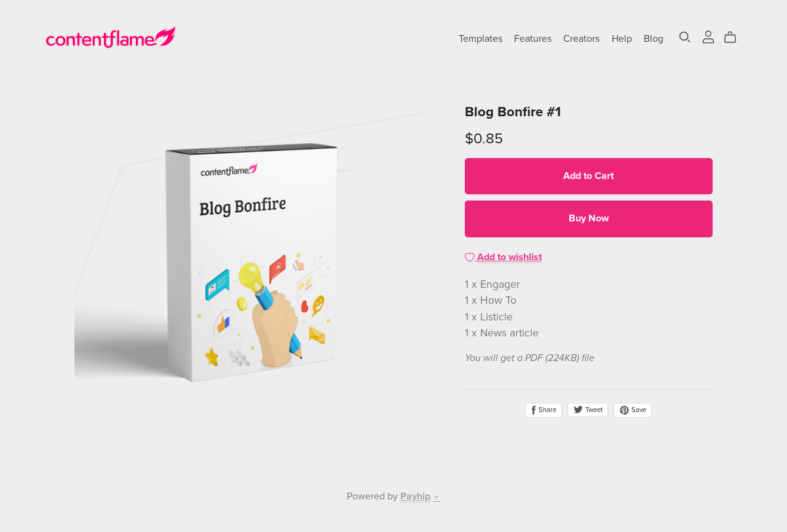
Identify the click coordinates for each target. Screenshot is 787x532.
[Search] (685, 37)
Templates (481, 39)
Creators (581, 39)
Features (533, 39)
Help (622, 39)
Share (544, 410)
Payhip (415, 496)
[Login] (708, 36)
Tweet (588, 410)
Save (633, 410)
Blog (654, 39)
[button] (437, 498)
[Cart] (735, 38)
